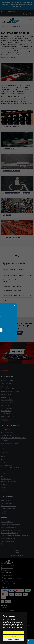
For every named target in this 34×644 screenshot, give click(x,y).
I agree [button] (14, 633)
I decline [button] (14, 636)
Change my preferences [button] (14, 639)
